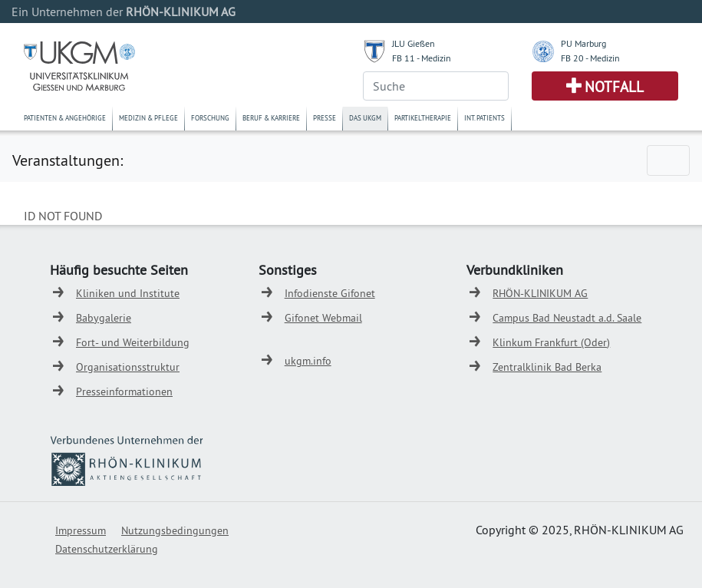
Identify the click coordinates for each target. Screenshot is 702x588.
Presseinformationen (124, 391)
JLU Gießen (414, 43)
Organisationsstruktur (128, 367)
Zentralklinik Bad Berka (547, 367)
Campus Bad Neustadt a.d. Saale (567, 318)
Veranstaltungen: (68, 160)
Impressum (81, 530)
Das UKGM (365, 118)
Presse (325, 118)
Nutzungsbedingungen (175, 530)
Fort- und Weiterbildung (133, 342)
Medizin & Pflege (148, 118)
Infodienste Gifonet (330, 293)
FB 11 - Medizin (422, 58)
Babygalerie (104, 318)
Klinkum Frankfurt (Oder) (551, 342)
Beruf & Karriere (271, 118)
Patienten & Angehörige (65, 118)
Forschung (210, 118)
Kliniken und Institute (128, 293)
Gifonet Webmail (323, 318)
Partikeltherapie (423, 118)
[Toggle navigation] (668, 160)
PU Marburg (583, 43)
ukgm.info (308, 361)
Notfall (614, 87)
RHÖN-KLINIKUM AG (540, 293)
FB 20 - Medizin (590, 58)
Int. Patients (484, 118)
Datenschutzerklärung (107, 549)
